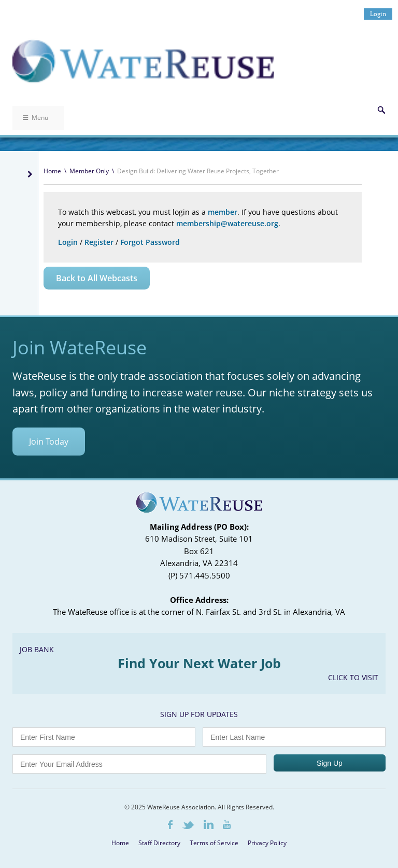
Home (52, 171)
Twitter (188, 825)
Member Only (89, 171)
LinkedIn (209, 824)
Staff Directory (159, 843)
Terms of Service (214, 843)
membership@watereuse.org (227, 223)
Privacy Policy (267, 843)
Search (381, 110)
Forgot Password (150, 242)
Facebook (170, 825)
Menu (35, 118)
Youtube (227, 824)
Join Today (49, 442)
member (223, 212)
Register (99, 242)
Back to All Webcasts (97, 278)
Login (378, 14)
